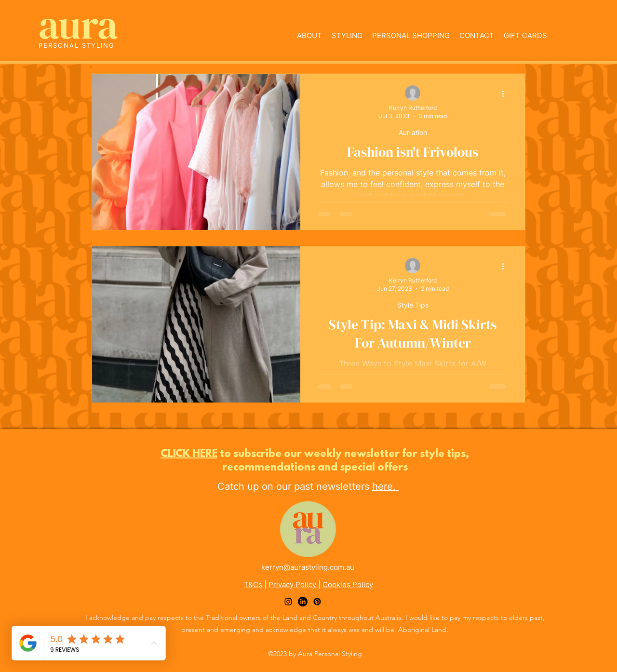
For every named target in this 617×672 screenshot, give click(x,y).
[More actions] (506, 94)
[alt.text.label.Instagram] (288, 602)
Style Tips (413, 305)
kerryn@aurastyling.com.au (308, 567)
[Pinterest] (317, 602)
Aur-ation (413, 132)
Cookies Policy (348, 585)
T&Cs (253, 585)
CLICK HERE (189, 454)
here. (385, 486)
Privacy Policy (293, 585)
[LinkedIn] (303, 602)
